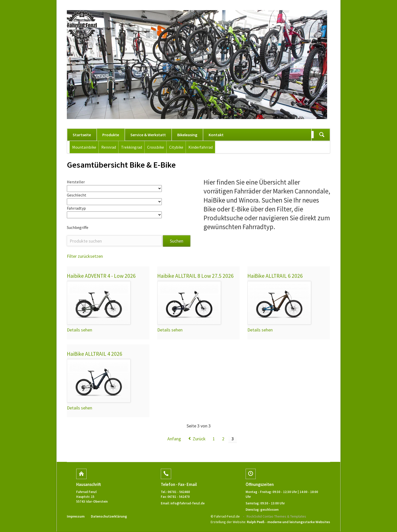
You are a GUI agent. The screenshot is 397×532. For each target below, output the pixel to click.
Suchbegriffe (78, 228)
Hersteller (76, 182)
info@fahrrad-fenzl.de (187, 504)
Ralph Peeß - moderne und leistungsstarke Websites (289, 522)
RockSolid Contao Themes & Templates (276, 517)
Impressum (76, 517)
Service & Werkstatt (148, 135)
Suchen (322, 135)
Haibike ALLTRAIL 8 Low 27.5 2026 (196, 276)
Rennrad (109, 147)
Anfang (174, 439)
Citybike (176, 147)
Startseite (82, 135)
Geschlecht (77, 195)
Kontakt (216, 135)
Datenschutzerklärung (109, 517)
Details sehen (80, 330)
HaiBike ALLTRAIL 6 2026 (275, 276)
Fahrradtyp (76, 208)
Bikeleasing (187, 135)
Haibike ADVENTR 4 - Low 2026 (102, 276)
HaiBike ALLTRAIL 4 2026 (95, 354)
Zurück (199, 439)
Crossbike (156, 147)
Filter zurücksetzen (85, 257)
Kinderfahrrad (201, 147)
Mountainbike (84, 147)
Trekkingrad (132, 147)
